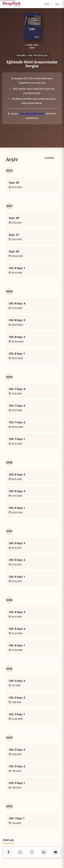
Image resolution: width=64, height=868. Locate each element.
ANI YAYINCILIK (38, 56)
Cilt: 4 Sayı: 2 (17, 629)
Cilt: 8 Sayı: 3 (17, 320)
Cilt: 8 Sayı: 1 (17, 354)
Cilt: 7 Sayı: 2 (17, 422)
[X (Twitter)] (32, 852)
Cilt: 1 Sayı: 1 (17, 818)
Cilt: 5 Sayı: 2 (17, 560)
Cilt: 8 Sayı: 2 (17, 337)
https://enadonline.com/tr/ (32, 114)
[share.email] (55, 852)
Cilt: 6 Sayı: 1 (17, 508)
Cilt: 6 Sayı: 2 (17, 491)
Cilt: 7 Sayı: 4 (17, 389)
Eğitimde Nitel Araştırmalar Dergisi (32, 64)
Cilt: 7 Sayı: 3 (17, 406)
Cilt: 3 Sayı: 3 (17, 681)
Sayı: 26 (14, 251)
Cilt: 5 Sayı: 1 (17, 577)
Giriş (57, 4)
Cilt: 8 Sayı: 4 (17, 303)
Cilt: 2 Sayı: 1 (17, 783)
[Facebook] (9, 852)
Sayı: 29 (14, 183)
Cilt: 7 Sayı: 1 (17, 439)
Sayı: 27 (14, 235)
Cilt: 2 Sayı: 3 (17, 750)
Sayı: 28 (14, 218)
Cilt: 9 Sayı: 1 (17, 268)
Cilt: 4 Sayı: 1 (17, 645)
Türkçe (48, 4)
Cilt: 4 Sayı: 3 (17, 612)
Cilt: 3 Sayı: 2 (17, 698)
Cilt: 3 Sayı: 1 (17, 714)
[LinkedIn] (44, 852)
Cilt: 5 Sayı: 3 (17, 543)
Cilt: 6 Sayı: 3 (17, 475)
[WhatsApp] (20, 852)
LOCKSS (49, 158)
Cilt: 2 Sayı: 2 (17, 766)
